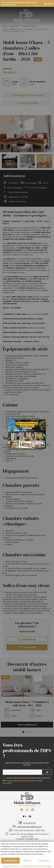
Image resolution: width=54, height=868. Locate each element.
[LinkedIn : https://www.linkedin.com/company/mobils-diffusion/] (32, 810)
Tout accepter (10, 861)
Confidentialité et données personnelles (36, 866)
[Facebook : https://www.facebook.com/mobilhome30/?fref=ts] (22, 810)
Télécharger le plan (27, 103)
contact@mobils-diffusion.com (29, 827)
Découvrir (48, 3)
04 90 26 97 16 (27, 640)
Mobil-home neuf (11, 26)
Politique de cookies (11, 866)
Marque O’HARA (29, 26)
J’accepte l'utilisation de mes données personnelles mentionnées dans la (26, 780)
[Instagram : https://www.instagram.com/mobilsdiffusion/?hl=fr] (27, 810)
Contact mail (27, 647)
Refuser (28, 861)
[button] (23, 732)
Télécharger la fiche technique (27, 95)
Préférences (44, 861)
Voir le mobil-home (27, 725)
